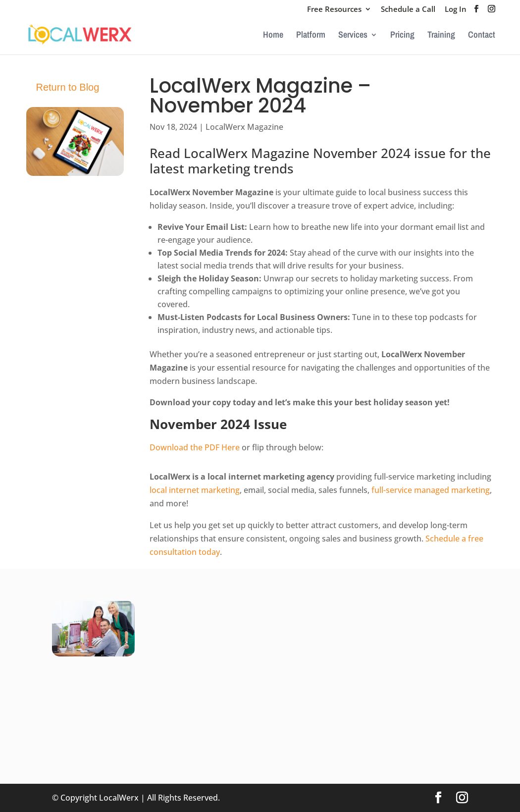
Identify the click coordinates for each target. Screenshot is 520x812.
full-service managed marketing (431, 490)
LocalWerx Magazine (244, 127)
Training (441, 36)
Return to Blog (68, 87)
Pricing (402, 36)
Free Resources (334, 10)
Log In (456, 10)
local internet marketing (195, 490)
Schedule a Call (408, 10)
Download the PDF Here (195, 447)
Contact (482, 36)
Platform (311, 36)
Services (353, 36)
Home (273, 36)
